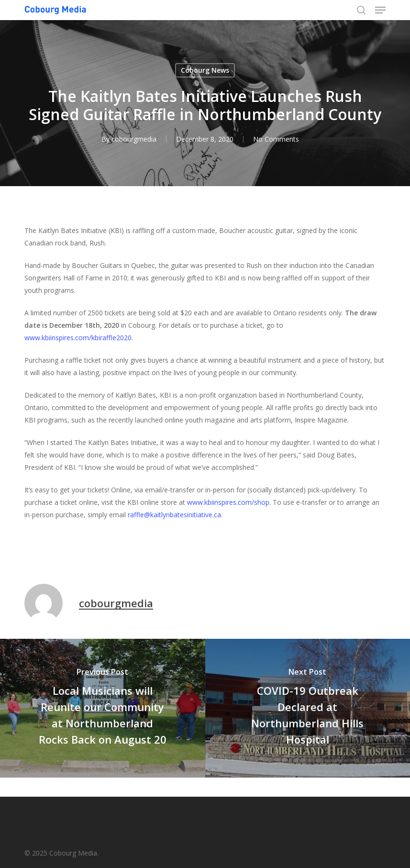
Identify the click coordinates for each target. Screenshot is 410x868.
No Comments (276, 139)
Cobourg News (205, 70)
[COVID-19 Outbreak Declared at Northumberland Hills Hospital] (308, 708)
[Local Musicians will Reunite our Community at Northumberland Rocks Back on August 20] (103, 708)
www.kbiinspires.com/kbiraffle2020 (78, 338)
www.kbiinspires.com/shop (228, 502)
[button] (380, 10)
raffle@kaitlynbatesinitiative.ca (174, 515)
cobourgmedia (134, 139)
